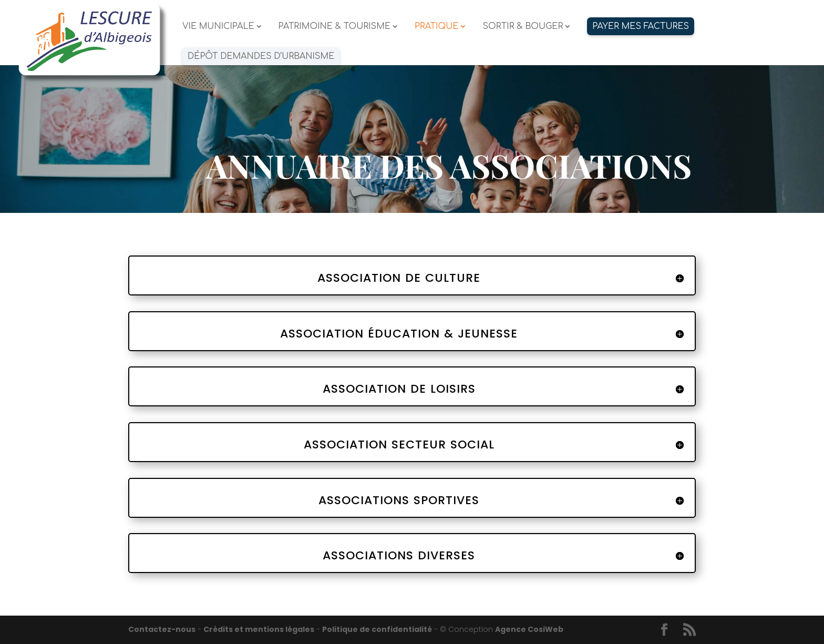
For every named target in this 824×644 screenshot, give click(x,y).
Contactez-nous (162, 629)
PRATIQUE (437, 27)
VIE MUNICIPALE (218, 27)
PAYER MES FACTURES (641, 26)
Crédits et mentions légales (259, 629)
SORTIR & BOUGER (523, 27)
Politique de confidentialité (377, 629)
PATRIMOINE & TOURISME (334, 27)
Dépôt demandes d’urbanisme (261, 56)
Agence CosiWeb (529, 629)
